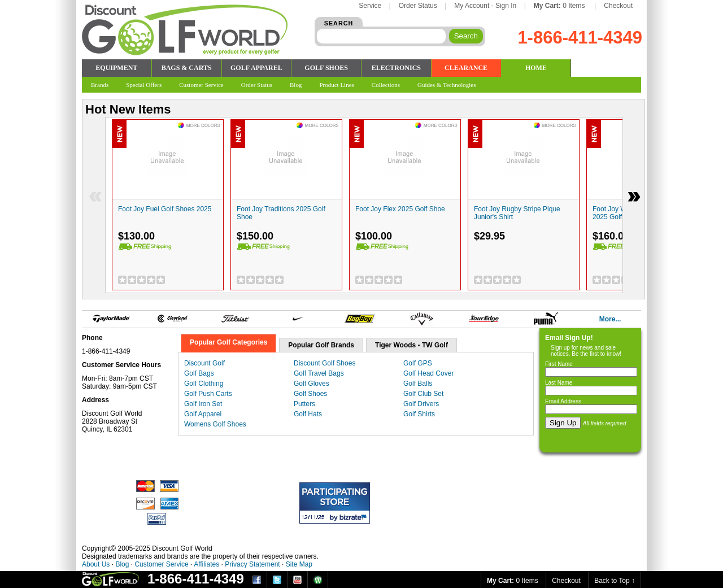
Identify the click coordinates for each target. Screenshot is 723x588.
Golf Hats (308, 414)
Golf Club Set (423, 394)
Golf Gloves (312, 384)
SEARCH (339, 23)
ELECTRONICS (396, 68)
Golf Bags (199, 373)
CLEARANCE (466, 68)
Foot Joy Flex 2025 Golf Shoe (400, 209)
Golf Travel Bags (319, 373)
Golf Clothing (204, 384)
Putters (304, 404)
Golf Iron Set (203, 404)
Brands (100, 85)
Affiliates (206, 564)
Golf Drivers (421, 404)
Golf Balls (418, 384)
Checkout (618, 6)
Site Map (299, 564)
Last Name (559, 383)
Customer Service (161, 564)
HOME (536, 68)
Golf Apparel (203, 414)
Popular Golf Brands (321, 345)
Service (370, 6)
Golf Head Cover (428, 373)
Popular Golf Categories (228, 342)
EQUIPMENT (116, 68)
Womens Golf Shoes (215, 424)
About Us (96, 564)
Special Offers (144, 85)
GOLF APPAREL (256, 68)
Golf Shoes (310, 394)
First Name (559, 364)
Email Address (563, 401)
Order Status (418, 6)
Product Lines (336, 85)
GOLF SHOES (326, 68)
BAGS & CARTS (187, 68)
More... (610, 319)
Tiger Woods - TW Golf (411, 345)
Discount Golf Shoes (325, 363)
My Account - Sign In (485, 6)
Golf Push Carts (208, 394)
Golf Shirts (419, 414)
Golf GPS (418, 363)
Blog (122, 564)
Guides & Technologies (447, 85)
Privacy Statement (252, 564)
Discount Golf (204, 363)
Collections (386, 85)
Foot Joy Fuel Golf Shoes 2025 (165, 209)
